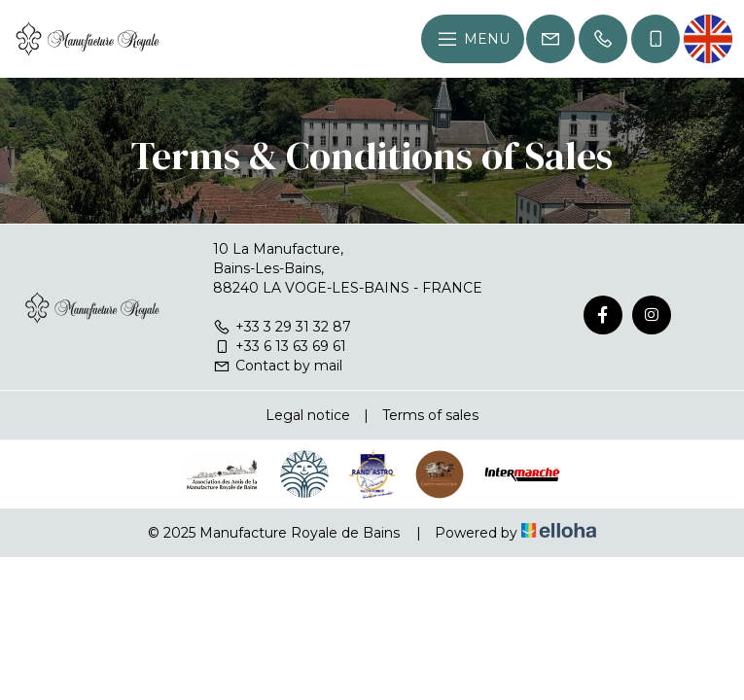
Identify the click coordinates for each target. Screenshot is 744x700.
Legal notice (308, 415)
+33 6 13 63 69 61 (280, 346)
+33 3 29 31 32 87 (282, 327)
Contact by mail (278, 366)
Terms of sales (430, 415)
